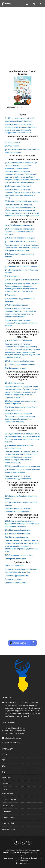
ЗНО (3, 772)
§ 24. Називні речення (14, 383)
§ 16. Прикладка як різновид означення (22, 280)
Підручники (6, 811)
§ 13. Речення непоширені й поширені (21, 266)
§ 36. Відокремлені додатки (16, 537)
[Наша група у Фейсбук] (16, 842)
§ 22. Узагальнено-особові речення (20, 365)
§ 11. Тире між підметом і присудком (21, 241)
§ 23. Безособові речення (16, 368)
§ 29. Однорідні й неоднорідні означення (22, 466)
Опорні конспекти (9, 800)
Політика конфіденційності (31, 858)
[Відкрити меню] (27, 4)
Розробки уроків (8, 817)
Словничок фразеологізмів (17, 576)
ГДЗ (3, 760)
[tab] (22, 108)
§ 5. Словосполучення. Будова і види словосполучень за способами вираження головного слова (21, 165)
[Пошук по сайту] (40, 4)
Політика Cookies (23, 860)
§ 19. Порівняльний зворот (16, 305)
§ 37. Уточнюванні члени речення (19, 555)
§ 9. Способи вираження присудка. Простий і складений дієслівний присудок (20, 232)
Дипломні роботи (23, 863)
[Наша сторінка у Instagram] (29, 842)
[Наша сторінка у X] (23, 842)
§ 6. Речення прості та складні (18, 186)
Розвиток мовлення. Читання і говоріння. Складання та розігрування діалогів (21, 323)
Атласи (5, 754)
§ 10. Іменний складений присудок (20, 238)
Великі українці (8, 823)
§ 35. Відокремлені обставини (18, 534)
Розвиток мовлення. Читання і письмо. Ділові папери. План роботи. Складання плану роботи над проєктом (22, 248)
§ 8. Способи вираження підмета (19, 225)
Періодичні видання (10, 805)
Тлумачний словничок (14, 566)
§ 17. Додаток (11, 295)
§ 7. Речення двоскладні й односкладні (22, 201)
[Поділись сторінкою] (34, 4)
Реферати (6, 784)
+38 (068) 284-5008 (12, 742)
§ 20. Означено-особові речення (18, 340)
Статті (4, 790)
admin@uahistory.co (13, 738)
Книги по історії (8, 794)
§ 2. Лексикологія (12, 142)
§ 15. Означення (12, 276)
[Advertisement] (22, 43)
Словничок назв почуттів (16, 583)
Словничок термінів (13, 579)
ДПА (4, 766)
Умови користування (11, 858)
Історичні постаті (9, 829)
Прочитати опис (15, 107)
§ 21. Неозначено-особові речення (20, 361)
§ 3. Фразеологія (12, 146)
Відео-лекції (6, 778)
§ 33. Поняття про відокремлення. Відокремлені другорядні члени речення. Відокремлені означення (22, 524)
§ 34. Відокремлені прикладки (18, 530)
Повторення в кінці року (15, 559)
